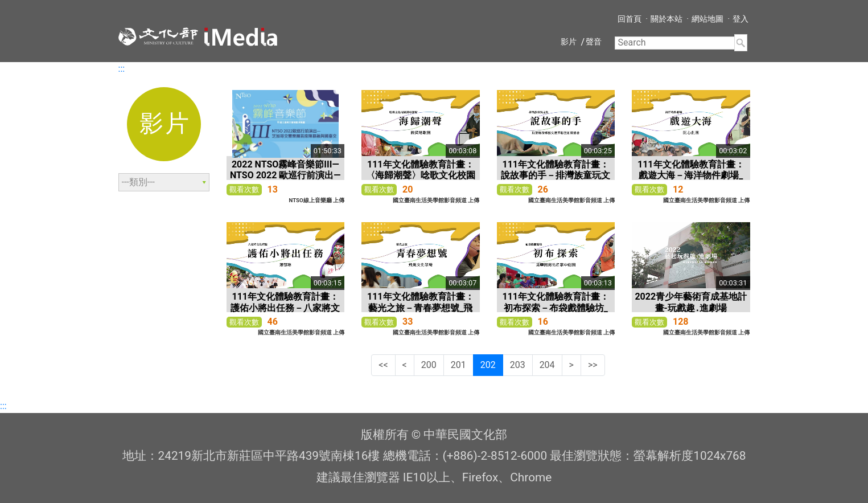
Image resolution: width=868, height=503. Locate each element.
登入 (741, 19)
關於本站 (667, 19)
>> (593, 365)
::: (122, 69)
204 (547, 365)
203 (518, 365)
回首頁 (630, 19)
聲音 (594, 42)
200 (429, 365)
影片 (569, 42)
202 (488, 365)
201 (458, 365)
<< (383, 365)
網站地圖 (707, 19)
